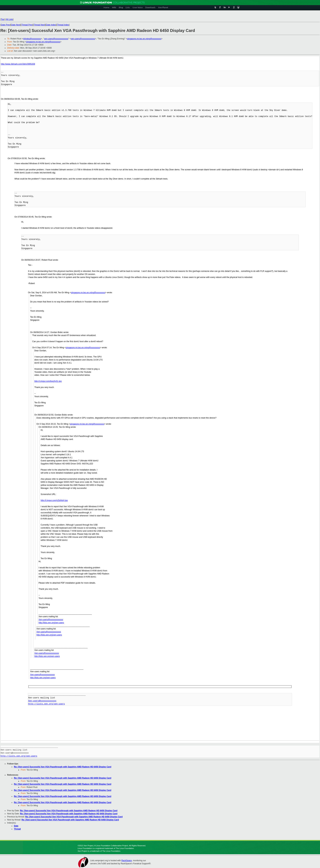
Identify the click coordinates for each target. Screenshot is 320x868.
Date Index (51, 25)
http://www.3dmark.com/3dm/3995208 (18, 64)
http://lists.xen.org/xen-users (51, 623)
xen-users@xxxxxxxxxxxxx (56, 39)
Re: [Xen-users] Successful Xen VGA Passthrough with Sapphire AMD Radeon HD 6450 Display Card (63, 767)
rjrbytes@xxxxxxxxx (32, 39)
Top (2, 19)
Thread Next (39, 25)
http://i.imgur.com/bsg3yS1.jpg (48, 381)
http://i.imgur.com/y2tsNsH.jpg (54, 500)
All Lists (9, 19)
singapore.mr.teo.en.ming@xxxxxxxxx (144, 39)
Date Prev (5, 25)
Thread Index (63, 25)
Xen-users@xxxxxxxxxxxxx (51, 620)
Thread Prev (27, 25)
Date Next (16, 25)
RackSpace (127, 861)
